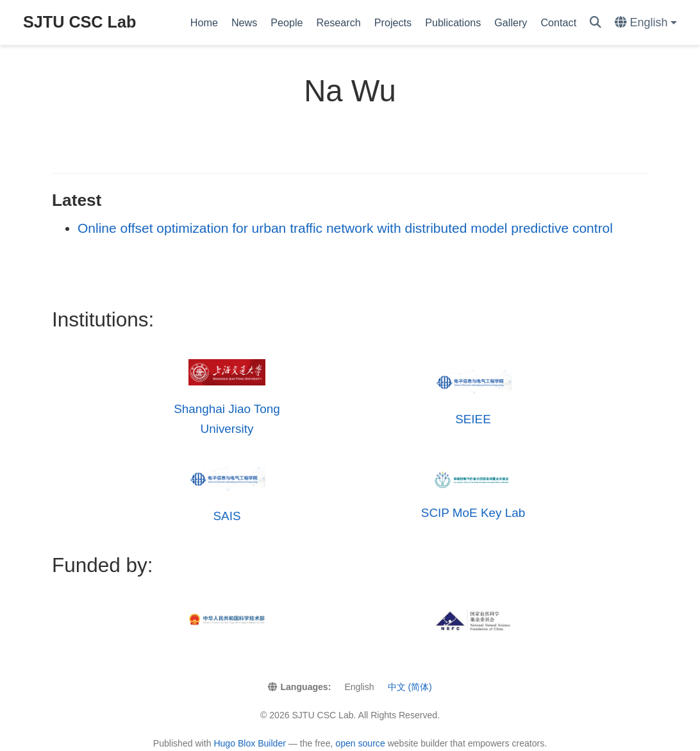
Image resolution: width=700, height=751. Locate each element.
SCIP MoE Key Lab (473, 513)
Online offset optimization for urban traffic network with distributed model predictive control (345, 228)
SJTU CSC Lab (79, 22)
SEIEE (473, 419)
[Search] (596, 23)
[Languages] (646, 23)
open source (360, 743)
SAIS (227, 516)
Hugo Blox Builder (250, 743)
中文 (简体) (410, 687)
